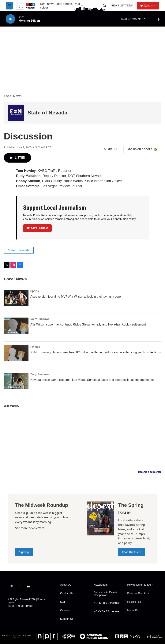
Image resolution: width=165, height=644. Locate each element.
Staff (63, 602)
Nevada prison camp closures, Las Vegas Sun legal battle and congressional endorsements (92, 380)
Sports (35, 291)
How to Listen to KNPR (141, 585)
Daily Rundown (40, 319)
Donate (150, 6)
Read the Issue (132, 552)
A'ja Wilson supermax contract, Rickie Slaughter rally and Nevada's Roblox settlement (88, 324)
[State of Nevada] (16, 113)
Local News (13, 96)
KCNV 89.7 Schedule (106, 612)
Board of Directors (138, 593)
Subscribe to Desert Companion (105, 594)
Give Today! (37, 228)
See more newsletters (30, 528)
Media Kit (133, 610)
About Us (66, 585)
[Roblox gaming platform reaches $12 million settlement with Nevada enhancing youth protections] (16, 353)
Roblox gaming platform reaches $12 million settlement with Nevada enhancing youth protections (96, 352)
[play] (10, 19)
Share (111, 149)
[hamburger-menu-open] (9, 6)
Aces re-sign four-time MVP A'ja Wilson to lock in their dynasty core (76, 297)
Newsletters (122, 5)
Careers (65, 610)
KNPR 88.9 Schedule (106, 603)
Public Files (134, 602)
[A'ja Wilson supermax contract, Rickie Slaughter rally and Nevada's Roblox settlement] (16, 326)
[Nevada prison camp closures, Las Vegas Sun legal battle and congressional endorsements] (16, 381)
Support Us (67, 619)
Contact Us (67, 593)
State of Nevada (47, 113)
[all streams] (159, 19)
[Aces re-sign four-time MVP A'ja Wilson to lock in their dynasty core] (16, 298)
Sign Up (24, 552)
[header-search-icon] (105, 6)
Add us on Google (142, 149)
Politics (35, 347)
